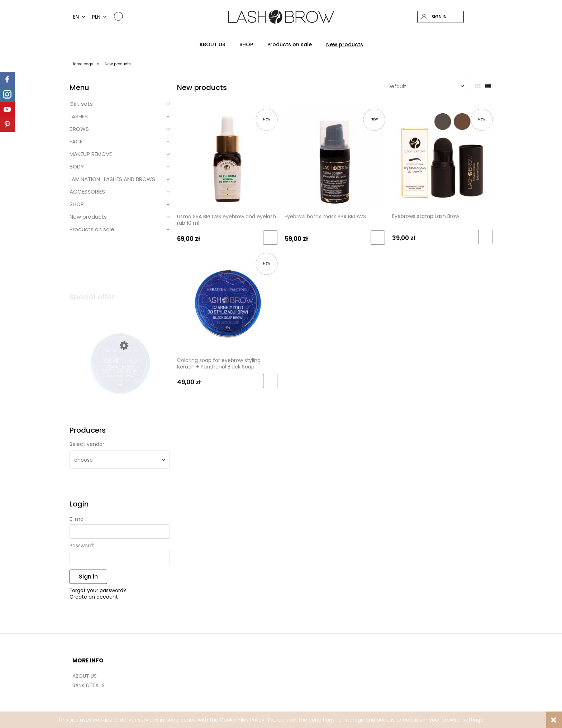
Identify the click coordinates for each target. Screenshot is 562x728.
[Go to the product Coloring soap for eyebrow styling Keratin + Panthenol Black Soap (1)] (120, 373)
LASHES (79, 116)
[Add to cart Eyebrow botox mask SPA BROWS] (378, 238)
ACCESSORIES (87, 192)
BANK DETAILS (89, 685)
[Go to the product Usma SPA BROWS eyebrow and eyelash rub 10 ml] (227, 158)
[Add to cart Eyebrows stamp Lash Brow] (485, 237)
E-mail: (78, 519)
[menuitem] (212, 44)
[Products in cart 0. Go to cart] (486, 17)
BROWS (79, 129)
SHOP (77, 204)
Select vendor (87, 444)
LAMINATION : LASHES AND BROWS (112, 179)
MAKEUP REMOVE (91, 154)
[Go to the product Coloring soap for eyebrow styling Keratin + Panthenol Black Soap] (227, 301)
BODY (77, 166)
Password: (82, 546)
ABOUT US (85, 676)
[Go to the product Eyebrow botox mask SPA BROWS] (335, 158)
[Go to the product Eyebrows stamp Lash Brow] (442, 157)
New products (88, 217)
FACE (76, 141)
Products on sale (92, 229)
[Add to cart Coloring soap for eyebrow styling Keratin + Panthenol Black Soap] (270, 381)
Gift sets (81, 104)
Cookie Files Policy (242, 720)
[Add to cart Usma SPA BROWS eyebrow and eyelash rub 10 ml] (270, 238)
